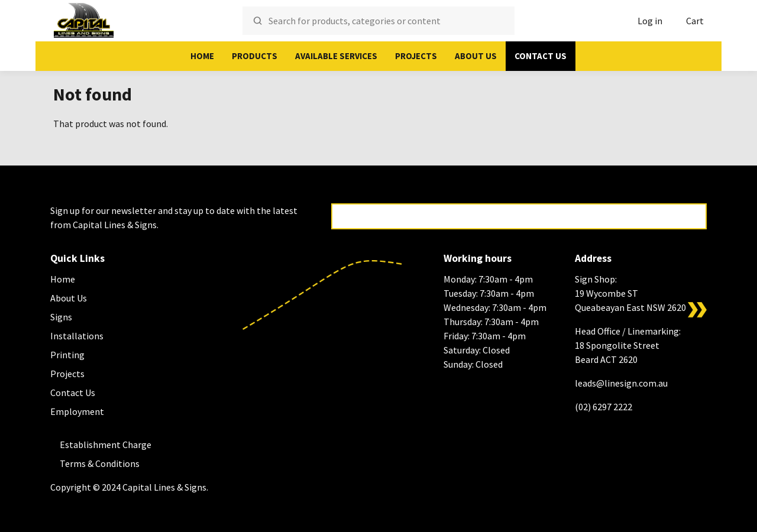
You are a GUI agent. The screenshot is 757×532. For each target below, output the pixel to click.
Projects (416, 56)
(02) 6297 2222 (604, 407)
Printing (67, 355)
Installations (77, 336)
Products (255, 56)
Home (202, 56)
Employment (77, 411)
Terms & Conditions (100, 463)
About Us (476, 56)
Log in (650, 21)
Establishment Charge (106, 445)
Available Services (336, 56)
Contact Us (541, 56)
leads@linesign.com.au (621, 383)
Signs (61, 317)
